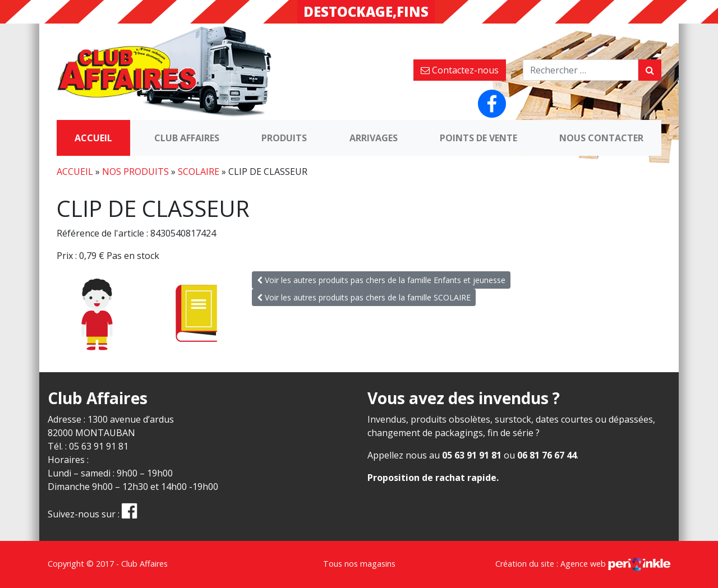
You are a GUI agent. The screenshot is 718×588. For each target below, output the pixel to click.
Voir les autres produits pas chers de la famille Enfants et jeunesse (381, 280)
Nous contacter (601, 138)
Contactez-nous (460, 70)
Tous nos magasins (359, 564)
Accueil (93, 138)
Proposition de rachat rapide (432, 478)
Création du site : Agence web (583, 564)
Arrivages (374, 138)
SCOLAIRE (199, 172)
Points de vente (478, 138)
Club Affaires (187, 138)
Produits (284, 138)
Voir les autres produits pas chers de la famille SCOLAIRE (364, 297)
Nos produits (135, 172)
